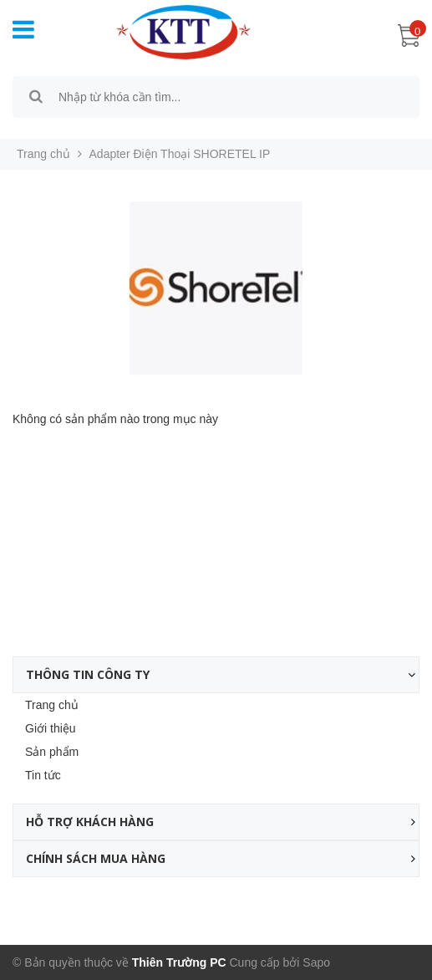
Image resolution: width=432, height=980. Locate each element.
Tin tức (43, 775)
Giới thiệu (51, 728)
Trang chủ (52, 705)
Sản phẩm (52, 752)
